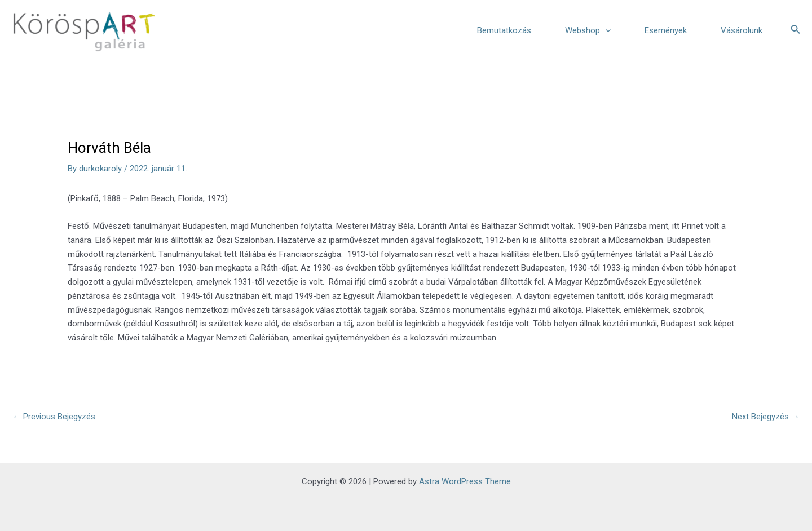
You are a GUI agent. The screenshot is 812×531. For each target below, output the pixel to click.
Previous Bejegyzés (54, 417)
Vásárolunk (742, 30)
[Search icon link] (796, 30)
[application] (605, 30)
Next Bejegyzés (766, 417)
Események (666, 30)
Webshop (588, 30)
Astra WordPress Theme (465, 481)
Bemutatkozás (504, 30)
